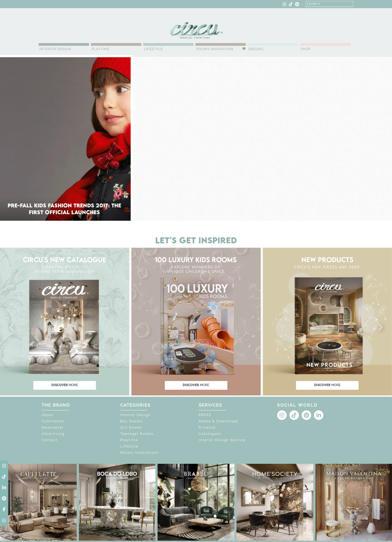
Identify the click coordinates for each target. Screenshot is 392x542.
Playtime (101, 49)
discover (65, 385)
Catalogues (210, 434)
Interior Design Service (222, 440)
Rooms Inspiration (215, 49)
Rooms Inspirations (140, 453)
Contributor (53, 421)
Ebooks (256, 49)
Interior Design (55, 49)
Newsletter (53, 428)
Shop (306, 49)
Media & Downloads (219, 421)
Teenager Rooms (137, 434)
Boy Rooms (131, 421)
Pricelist (207, 428)
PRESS (205, 415)
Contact (50, 440)
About (48, 415)
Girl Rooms (131, 428)
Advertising (53, 434)
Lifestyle (153, 49)
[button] (12, 328)
